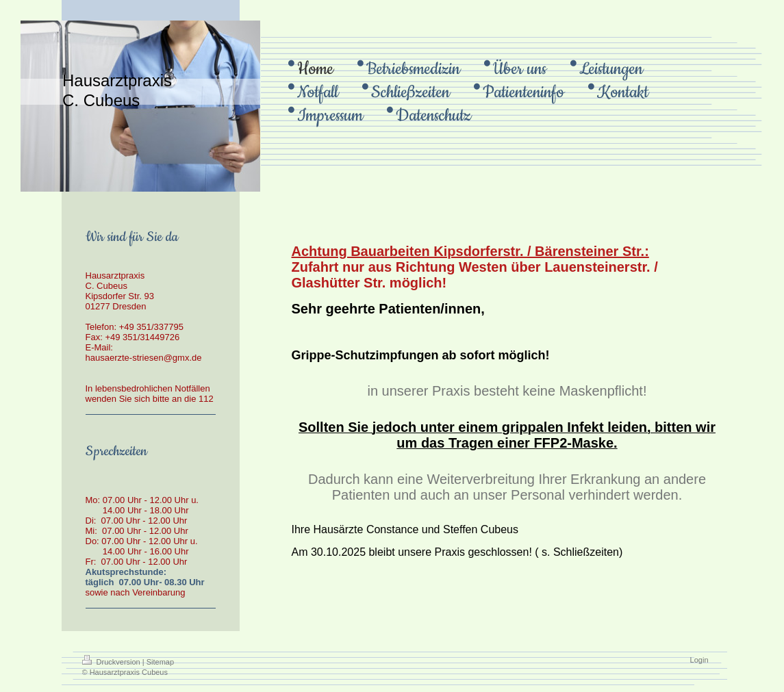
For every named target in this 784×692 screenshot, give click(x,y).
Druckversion (112, 662)
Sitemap (160, 662)
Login (699, 660)
